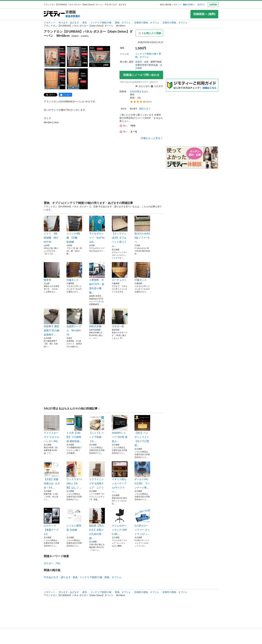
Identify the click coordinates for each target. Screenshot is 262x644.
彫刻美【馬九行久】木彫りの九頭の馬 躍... (97, 524)
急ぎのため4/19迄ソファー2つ (142, 229)
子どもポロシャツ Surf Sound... (97, 229)
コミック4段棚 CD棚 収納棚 (74, 229)
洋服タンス (74, 272)
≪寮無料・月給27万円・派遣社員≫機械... (97, 278)
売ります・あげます (69, 23)
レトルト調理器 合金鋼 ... (74, 522)
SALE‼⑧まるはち (139, 91)
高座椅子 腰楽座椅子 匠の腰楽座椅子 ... (52, 322)
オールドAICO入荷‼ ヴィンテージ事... (142, 475)
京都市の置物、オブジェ (175, 23)
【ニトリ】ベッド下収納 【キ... (97, 429)
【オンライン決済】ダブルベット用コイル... (120, 232)
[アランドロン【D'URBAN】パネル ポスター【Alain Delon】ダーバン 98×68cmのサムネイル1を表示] (55, 57)
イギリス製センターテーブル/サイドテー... (120, 477)
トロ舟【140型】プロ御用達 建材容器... (74, 429)
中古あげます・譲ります (57, 577)
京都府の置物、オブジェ (147, 23)
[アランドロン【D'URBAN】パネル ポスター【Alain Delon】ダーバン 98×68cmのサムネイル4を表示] (55, 79)
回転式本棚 (97, 318)
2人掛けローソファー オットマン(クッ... (142, 522)
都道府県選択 (73, 16)
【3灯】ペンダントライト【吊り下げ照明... (142, 431)
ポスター (49, 563)
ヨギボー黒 (120, 318)
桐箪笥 (52, 272)
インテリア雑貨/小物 (101, 23)
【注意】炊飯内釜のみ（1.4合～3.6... (52, 475)
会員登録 (213, 5)
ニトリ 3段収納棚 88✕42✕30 (52, 229)
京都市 (139, 62)
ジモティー (49, 23)
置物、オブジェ (123, 23)
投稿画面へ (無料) (204, 14)
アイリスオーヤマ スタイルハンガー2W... (52, 429)
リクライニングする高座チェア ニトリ (97, 475)
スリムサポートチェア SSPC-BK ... (120, 522)
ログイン (201, 5)
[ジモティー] (54, 14)
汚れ (58, 563)
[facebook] (65, 95)
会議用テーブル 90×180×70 (74, 322)
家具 (85, 23)
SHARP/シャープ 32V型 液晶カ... (120, 429)
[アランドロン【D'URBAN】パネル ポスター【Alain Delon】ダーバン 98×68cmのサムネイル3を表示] (100, 57)
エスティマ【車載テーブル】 (52, 522)
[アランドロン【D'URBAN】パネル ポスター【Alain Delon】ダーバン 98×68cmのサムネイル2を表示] (77, 57)
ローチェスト (120, 272)
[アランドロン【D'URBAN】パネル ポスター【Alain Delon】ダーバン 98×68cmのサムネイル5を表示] (77, 79)
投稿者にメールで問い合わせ (141, 75)
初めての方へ (189, 5)
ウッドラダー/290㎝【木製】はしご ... (74, 475)
